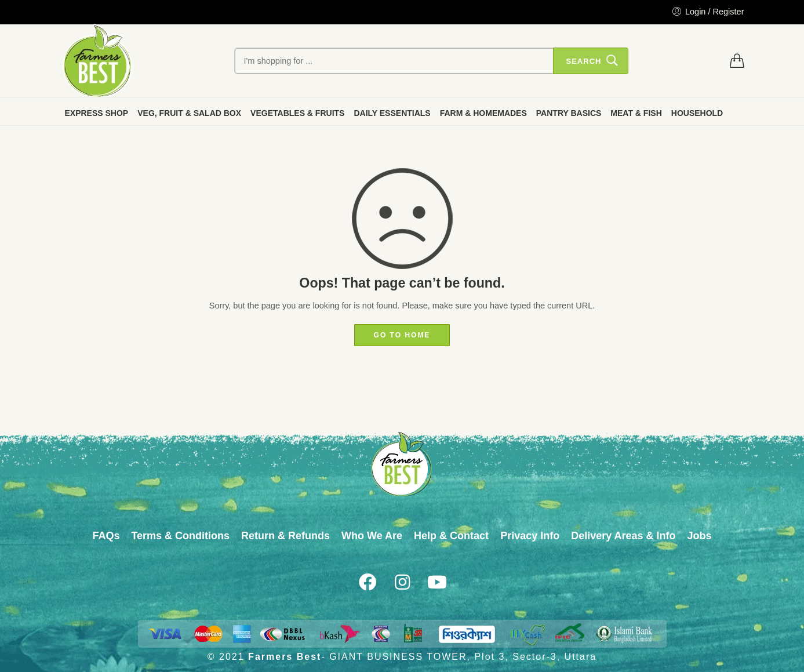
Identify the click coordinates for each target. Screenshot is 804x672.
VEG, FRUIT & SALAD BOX (189, 113)
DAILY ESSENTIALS (392, 113)
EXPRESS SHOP (97, 113)
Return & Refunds (285, 536)
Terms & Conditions (180, 536)
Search (583, 61)
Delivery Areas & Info (623, 536)
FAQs (106, 536)
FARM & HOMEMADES (483, 113)
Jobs (700, 536)
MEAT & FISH (636, 113)
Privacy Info (530, 536)
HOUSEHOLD (697, 113)
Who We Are (372, 536)
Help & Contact (451, 536)
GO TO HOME (402, 335)
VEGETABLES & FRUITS (297, 113)
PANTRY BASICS (569, 113)
